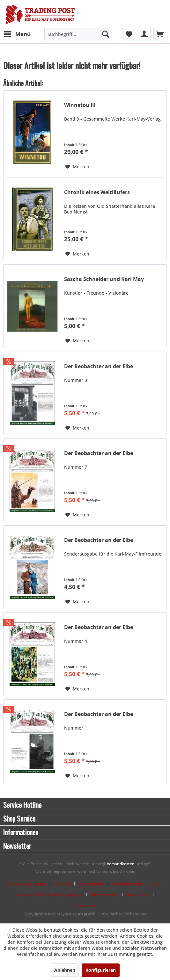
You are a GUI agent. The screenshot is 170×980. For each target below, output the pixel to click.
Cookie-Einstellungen (27, 884)
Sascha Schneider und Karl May (104, 279)
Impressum (85, 906)
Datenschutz (138, 895)
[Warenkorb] (160, 34)
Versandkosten (121, 864)
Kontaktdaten (91, 884)
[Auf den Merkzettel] (77, 167)
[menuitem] (17, 34)
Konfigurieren (101, 970)
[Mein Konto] (144, 34)
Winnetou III (80, 105)
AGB (155, 884)
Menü (17, 33)
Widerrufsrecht (105, 895)
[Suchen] (106, 34)
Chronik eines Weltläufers (97, 192)
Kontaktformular (128, 884)
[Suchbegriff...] (78, 34)
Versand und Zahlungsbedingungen (49, 895)
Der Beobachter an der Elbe (99, 366)
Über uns (62, 884)
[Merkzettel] (129, 34)
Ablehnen (65, 970)
